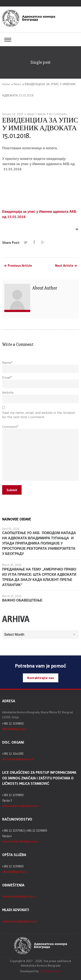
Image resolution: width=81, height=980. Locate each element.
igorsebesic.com (50, 971)
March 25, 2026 (12, 565)
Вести (42, 114)
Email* (7, 377)
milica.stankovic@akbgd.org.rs (21, 806)
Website (8, 392)
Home (6, 84)
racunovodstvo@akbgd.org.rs (20, 841)
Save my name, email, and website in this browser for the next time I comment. (39, 415)
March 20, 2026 (12, 596)
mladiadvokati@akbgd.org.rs (20, 921)
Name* (7, 362)
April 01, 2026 (11, 529)
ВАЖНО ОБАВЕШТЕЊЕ (22, 600)
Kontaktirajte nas (41, 678)
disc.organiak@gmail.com (18, 759)
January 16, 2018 (13, 114)
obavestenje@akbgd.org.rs (19, 896)
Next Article (64, 266)
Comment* (10, 427)
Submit (12, 490)
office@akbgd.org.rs (14, 729)
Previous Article (20, 266)
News (17, 84)
